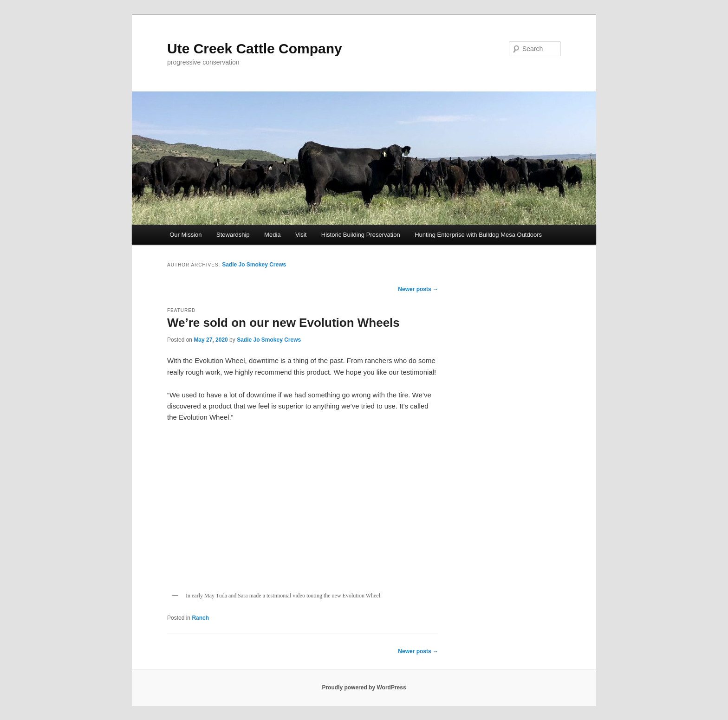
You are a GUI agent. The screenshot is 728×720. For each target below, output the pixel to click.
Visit (301, 235)
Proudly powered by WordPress (364, 688)
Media (272, 235)
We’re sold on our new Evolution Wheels (283, 323)
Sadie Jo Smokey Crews (254, 265)
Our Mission (185, 235)
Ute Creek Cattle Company (255, 49)
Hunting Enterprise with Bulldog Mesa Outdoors (478, 235)
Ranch (200, 618)
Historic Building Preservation (361, 235)
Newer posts (418, 289)
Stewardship (233, 235)
